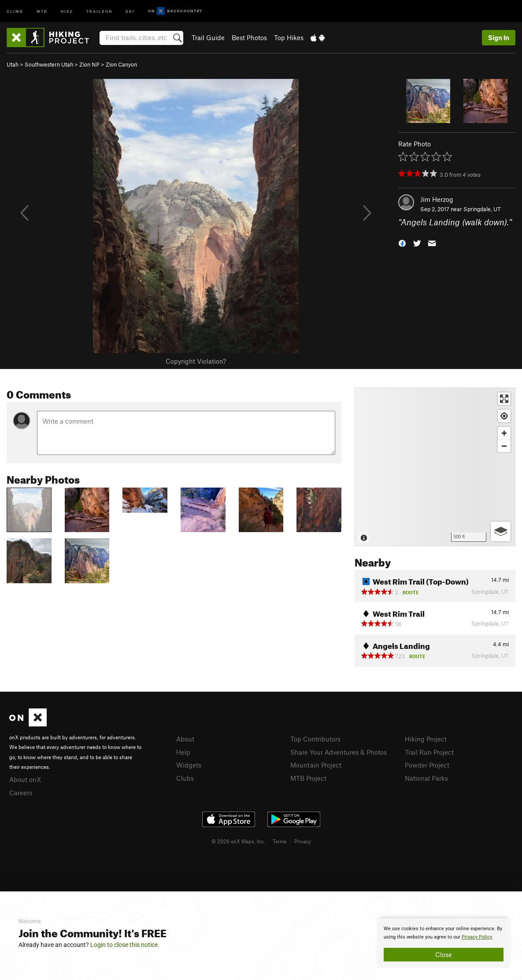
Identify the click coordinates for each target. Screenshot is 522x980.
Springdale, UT (482, 209)
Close (444, 954)
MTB (42, 11)
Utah (13, 64)
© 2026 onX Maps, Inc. (238, 841)
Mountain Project (316, 765)
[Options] (501, 531)
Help (183, 752)
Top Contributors (315, 739)
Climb (15, 11)
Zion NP (89, 64)
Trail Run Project (429, 752)
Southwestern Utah (49, 64)
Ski (130, 11)
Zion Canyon (121, 64)
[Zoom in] (504, 433)
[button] (402, 243)
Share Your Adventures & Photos (339, 752)
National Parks (426, 778)
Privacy (303, 841)
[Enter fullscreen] (504, 399)
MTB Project (308, 778)
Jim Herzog (437, 199)
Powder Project (427, 765)
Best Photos (249, 37)
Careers (21, 793)
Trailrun (99, 11)
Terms (280, 841)
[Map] (435, 467)
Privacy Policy (477, 937)
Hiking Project (426, 739)
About (185, 739)
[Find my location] (504, 416)
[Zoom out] (504, 446)
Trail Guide (208, 37)
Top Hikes (289, 37)
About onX (25, 779)
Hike (67, 11)
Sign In (499, 37)
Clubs (185, 778)
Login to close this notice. (125, 945)
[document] (444, 943)
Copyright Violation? (196, 361)
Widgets (189, 765)
